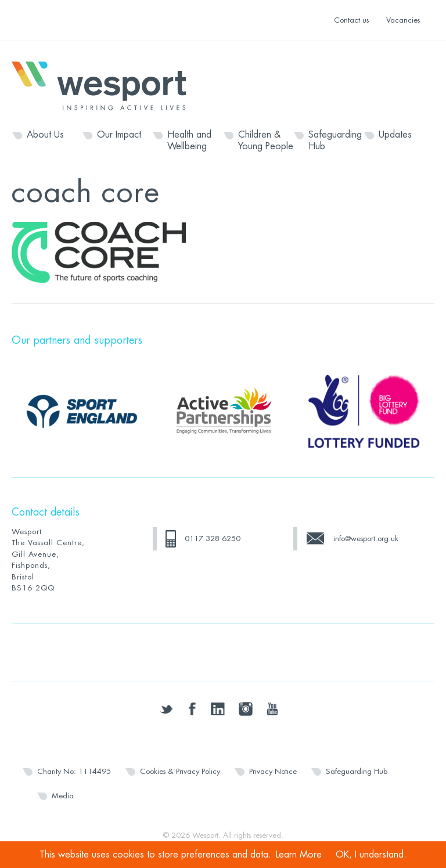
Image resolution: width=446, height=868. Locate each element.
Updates (395, 135)
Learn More (299, 855)
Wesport (105, 85)
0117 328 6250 (213, 539)
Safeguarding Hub (335, 141)
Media (63, 796)
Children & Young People (266, 141)
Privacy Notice (273, 771)
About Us (45, 135)
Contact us (351, 20)
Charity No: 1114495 (74, 771)
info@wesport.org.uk (366, 539)
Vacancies (403, 20)
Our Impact (119, 135)
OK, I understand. (371, 855)
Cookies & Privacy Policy (180, 771)
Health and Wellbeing (189, 141)
